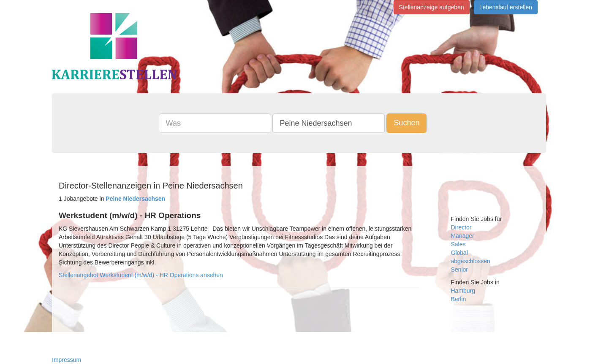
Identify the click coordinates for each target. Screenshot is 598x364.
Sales (458, 244)
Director (461, 227)
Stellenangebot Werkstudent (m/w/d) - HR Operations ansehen (141, 275)
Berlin (459, 299)
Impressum (67, 360)
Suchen (406, 123)
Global (459, 253)
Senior (459, 270)
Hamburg (463, 291)
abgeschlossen (471, 261)
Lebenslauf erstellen (506, 7)
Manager (463, 236)
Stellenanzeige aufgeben (432, 7)
